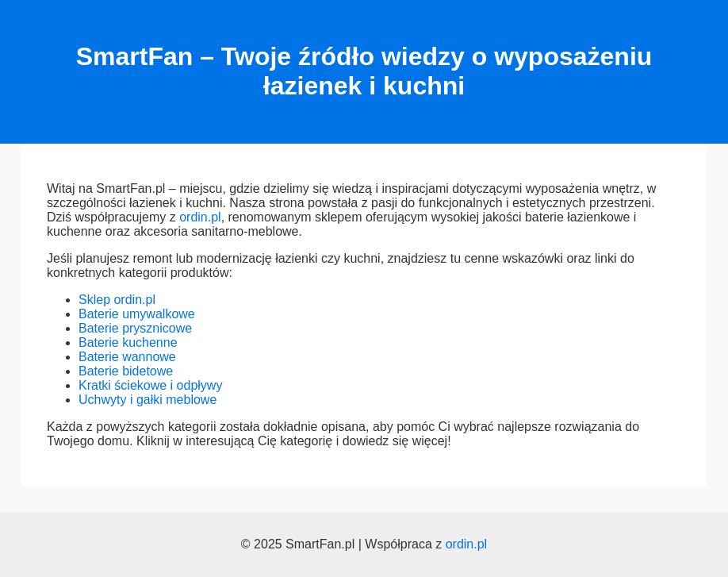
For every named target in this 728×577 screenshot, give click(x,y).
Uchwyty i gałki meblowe (148, 400)
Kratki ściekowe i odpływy (150, 385)
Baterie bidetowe (126, 371)
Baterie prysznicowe (135, 328)
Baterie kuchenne (128, 342)
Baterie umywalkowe (137, 314)
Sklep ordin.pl (117, 300)
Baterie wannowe (127, 357)
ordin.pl (200, 217)
